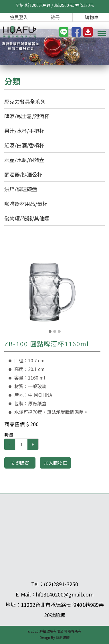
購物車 (92, 17)
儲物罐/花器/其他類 (27, 218)
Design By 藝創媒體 (55, 637)
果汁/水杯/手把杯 (24, 131)
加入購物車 (56, 463)
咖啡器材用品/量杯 (26, 204)
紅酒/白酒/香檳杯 (24, 145)
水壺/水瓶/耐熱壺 (24, 160)
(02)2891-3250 (61, 584)
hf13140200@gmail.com (65, 594)
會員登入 (19, 17)
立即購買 (20, 463)
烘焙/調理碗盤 (21, 189)
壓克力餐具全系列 (25, 101)
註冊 (55, 17)
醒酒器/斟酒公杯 (23, 174)
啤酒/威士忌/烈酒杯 (27, 116)
